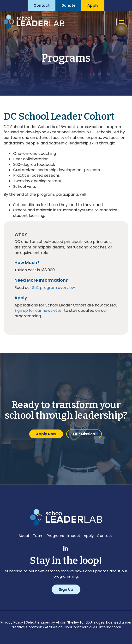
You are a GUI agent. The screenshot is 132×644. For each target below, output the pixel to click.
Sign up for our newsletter (39, 310)
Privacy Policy (12, 622)
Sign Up (66, 589)
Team (38, 536)
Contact (105, 536)
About (24, 536)
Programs (55, 536)
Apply (89, 536)
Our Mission (84, 434)
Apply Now (46, 434)
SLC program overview (54, 288)
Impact (74, 536)
